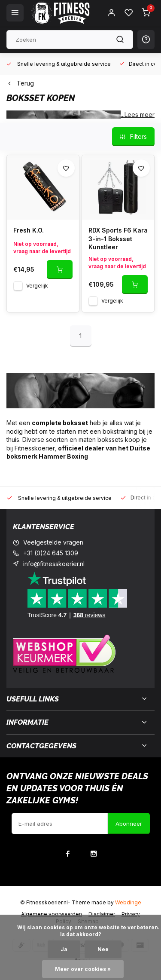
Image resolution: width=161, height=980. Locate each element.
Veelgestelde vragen (53, 542)
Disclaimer (102, 914)
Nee (103, 949)
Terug (20, 83)
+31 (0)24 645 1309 (51, 553)
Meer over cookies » (83, 969)
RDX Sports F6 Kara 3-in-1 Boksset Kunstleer (118, 239)
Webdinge (128, 902)
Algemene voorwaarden (52, 914)
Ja (64, 949)
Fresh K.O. (29, 230)
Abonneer (129, 824)
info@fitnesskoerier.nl (54, 564)
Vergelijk (37, 286)
